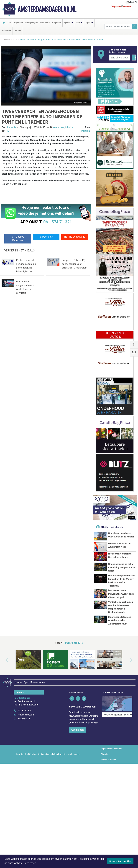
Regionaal (57, 23)
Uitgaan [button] (88, 23)
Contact (17, 31)
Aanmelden (77, 730)
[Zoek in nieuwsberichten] (118, 27)
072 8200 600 (25, 711)
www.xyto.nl (24, 719)
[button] (4, 660)
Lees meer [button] (30, 863)
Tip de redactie (75, 237)
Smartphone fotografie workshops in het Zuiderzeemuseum (120, 620)
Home (7, 40)
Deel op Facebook (18, 239)
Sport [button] (78, 23)
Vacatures (7, 31)
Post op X (46, 237)
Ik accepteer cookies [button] (120, 861)
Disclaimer (106, 754)
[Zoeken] (134, 27)
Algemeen (18, 23)
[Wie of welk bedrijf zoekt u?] (119, 58)
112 (9, 23)
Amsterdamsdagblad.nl (47, 9)
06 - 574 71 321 (58, 222)
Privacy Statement (109, 760)
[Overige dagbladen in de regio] (117, 715)
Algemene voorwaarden (111, 749)
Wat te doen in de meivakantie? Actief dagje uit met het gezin (121, 594)
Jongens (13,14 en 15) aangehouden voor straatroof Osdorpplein (75, 264)
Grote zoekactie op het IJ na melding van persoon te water (122, 567)
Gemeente (45, 23)
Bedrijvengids (32, 23)
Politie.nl (86, 131)
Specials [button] (68, 23)
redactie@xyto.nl (26, 715)
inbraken (70, 127)
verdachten (59, 127)
